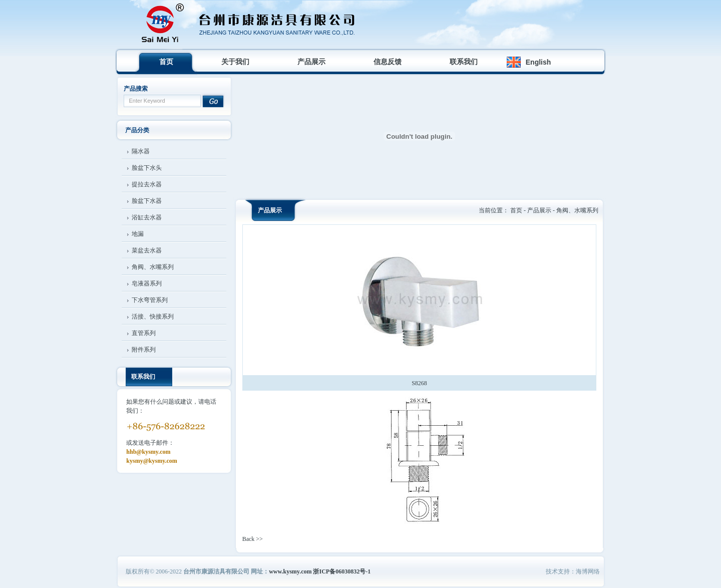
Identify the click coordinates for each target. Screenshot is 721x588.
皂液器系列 (147, 283)
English (538, 62)
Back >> (253, 539)
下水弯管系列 (150, 300)
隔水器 (141, 151)
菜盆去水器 (147, 250)
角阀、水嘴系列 (153, 267)
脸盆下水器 (147, 201)
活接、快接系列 (153, 317)
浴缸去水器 (147, 217)
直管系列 (144, 333)
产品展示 (311, 62)
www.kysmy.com (290, 571)
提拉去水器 (147, 184)
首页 (166, 62)
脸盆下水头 (147, 168)
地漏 (138, 234)
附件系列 (144, 350)
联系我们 (464, 62)
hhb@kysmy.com (148, 452)
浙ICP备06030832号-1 (342, 571)
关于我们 (235, 62)
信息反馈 (388, 62)
